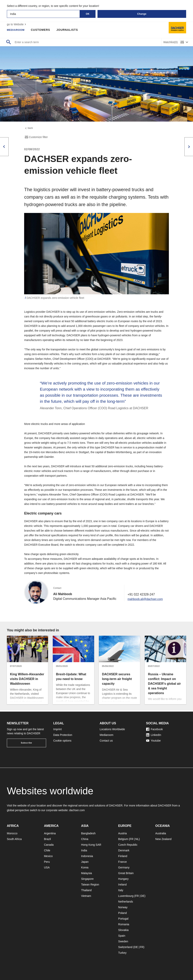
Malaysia (86, 873)
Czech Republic (128, 845)
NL (137, 839)
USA (47, 867)
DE (142, 896)
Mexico (48, 856)
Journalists (69, 30)
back (29, 129)
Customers (42, 30)
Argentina (50, 833)
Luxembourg (126, 896)
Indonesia (87, 856)
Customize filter (36, 138)
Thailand (86, 890)
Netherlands (126, 902)
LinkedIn (154, 735)
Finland (123, 856)
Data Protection (63, 735)
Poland (123, 913)
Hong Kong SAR (91, 845)
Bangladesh (88, 833)
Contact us (106, 741)
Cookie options (62, 741)
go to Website (17, 24)
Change (142, 14)
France (123, 862)
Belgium (123, 839)
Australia (161, 833)
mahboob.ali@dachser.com (147, 600)
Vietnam (86, 896)
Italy (121, 890)
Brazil (47, 839)
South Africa (14, 839)
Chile (47, 850)
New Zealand (163, 839)
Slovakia (123, 930)
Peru (47, 862)
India (84, 850)
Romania (124, 924)
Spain (122, 936)
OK (88, 14)
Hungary (123, 879)
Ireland (122, 885)
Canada (49, 845)
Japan (85, 862)
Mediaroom (16, 30)
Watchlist (171, 42)
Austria (123, 833)
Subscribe (26, 743)
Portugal (123, 919)
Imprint (58, 729)
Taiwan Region (90, 885)
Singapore (87, 879)
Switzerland (125, 947)
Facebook (154, 729)
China (85, 839)
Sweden (123, 941)
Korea (85, 867)
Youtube (153, 741)
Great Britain (126, 873)
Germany (124, 867)
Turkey (122, 953)
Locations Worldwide (112, 729)
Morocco (12, 833)
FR (132, 839)
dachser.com (77, 810)
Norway (123, 907)
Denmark (124, 850)
